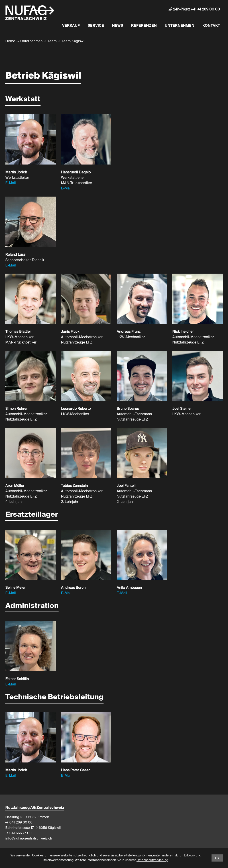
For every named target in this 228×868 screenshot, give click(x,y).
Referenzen (144, 26)
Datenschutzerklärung (152, 860)
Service (96, 26)
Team (52, 41)
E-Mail (11, 183)
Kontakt (211, 26)
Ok (217, 858)
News (118, 26)
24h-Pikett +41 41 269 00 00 (194, 10)
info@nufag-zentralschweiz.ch (29, 839)
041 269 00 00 (21, 822)
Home (10, 41)
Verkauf (71, 26)
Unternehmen (180, 26)
